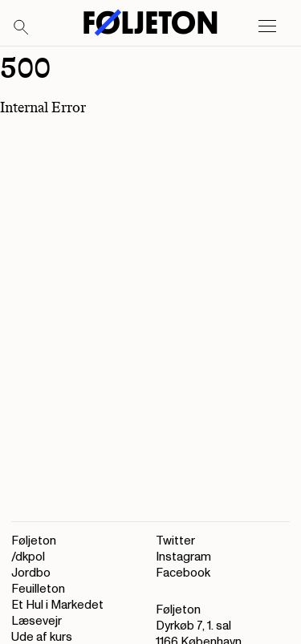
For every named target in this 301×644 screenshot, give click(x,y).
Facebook (183, 573)
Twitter (175, 541)
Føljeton (34, 541)
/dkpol (28, 557)
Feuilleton (38, 589)
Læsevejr (37, 621)
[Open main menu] (267, 26)
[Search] (22, 28)
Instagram (183, 557)
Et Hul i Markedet (57, 605)
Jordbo (31, 573)
